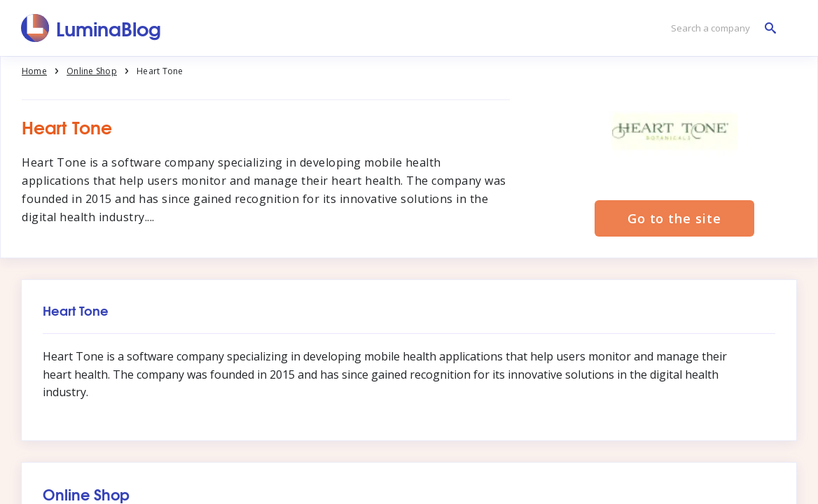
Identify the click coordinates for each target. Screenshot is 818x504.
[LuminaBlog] (91, 28)
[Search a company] (720, 28)
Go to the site (674, 218)
